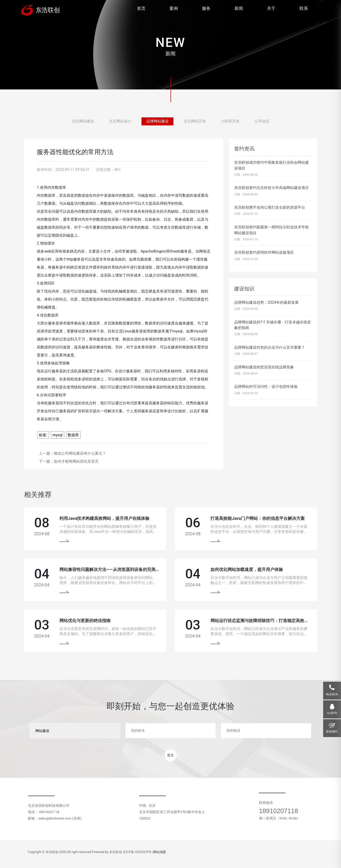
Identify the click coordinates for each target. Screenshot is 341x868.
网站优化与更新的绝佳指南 (85, 621)
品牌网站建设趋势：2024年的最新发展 (266, 303)
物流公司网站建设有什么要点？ (80, 453)
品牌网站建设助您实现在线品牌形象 (264, 367)
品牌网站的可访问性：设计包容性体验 (266, 387)
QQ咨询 (332, 713)
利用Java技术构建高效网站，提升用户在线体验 (104, 518)
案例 (174, 8)
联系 (304, 8)
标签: (43, 435)
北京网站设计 (120, 121)
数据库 (73, 435)
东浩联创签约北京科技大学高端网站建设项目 (271, 188)
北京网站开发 (195, 121)
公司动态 (262, 121)
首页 (141, 8)
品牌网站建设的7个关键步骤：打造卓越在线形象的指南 (273, 325)
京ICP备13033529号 (137, 852)
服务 (206, 8)
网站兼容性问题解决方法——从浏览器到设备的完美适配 (112, 569)
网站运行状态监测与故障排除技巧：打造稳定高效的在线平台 (268, 621)
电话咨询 (332, 694)
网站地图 (160, 852)
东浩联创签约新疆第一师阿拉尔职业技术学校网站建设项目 (271, 230)
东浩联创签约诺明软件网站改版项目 (264, 252)
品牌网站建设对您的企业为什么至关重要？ (270, 347)
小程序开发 (230, 121)
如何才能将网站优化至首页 (76, 461)
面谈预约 (332, 731)
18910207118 (279, 811)
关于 (271, 8)
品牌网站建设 (157, 121)
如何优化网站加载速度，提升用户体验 (247, 569)
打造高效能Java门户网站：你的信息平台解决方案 (258, 518)
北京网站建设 (83, 121)
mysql (58, 435)
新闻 (239, 8)
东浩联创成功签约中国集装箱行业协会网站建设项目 (271, 165)
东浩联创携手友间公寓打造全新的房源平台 (270, 207)
